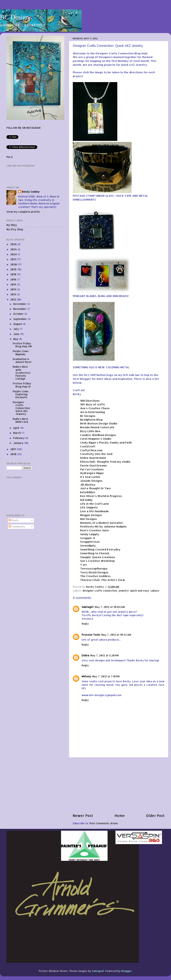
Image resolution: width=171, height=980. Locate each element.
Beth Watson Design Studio (99, 423)
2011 (13, 449)
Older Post (155, 816)
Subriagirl (88, 607)
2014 (14, 289)
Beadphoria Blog (91, 420)
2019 (14, 269)
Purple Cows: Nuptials (21, 353)
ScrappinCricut (90, 542)
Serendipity (88, 546)
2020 (14, 264)
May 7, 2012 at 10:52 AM (116, 635)
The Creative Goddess (95, 576)
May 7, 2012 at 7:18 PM (106, 676)
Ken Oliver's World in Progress (101, 496)
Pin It (10, 157)
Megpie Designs (91, 515)
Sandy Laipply (90, 534)
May (16, 339)
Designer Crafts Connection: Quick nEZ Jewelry (22, 408)
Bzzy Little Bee (90, 431)
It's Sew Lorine (90, 477)
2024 (14, 254)
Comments (17, 526)
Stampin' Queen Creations (98, 557)
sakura (155, 591)
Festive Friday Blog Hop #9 (22, 385)
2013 (14, 294)
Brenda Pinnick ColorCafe (97, 427)
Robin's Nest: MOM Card (21, 420)
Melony (86, 676)
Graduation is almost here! (22, 360)
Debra (85, 655)
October (19, 314)
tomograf (98, 971)
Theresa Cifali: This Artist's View (103, 580)
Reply (85, 624)
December (20, 304)
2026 (14, 244)
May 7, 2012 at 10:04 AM (110, 607)
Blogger (127, 971)
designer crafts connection (100, 591)
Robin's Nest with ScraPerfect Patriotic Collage (22, 373)
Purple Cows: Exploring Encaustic (21, 394)
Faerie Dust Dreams (93, 465)
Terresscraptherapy (94, 569)
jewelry (124, 591)
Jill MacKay (88, 485)
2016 (14, 279)
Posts (14, 520)
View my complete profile (23, 212)
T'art (83, 565)
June (17, 334)
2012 (14, 299)
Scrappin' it (88, 538)
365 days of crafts (93, 404)
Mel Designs (89, 519)
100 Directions (90, 401)
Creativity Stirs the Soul (96, 454)
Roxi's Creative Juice (95, 530)
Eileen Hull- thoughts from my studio (105, 462)
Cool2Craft (88, 446)
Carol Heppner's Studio (96, 439)
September (20, 319)
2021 (14, 259)
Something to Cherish (95, 553)
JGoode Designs (91, 481)
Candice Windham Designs (98, 435)
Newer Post (83, 816)
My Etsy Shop (15, 229)
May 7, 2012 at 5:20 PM (104, 655)
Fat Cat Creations (92, 469)
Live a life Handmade (95, 511)
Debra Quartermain (93, 458)
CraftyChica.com (91, 450)
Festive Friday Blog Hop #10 (22, 345)
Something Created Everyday (100, 549)
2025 (14, 249)
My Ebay (12, 225)
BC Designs (16, 17)
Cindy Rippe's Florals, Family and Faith (106, 443)
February (19, 438)
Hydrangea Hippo (92, 473)
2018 (14, 274)
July (16, 329)
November (20, 309)
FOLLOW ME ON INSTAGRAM (23, 128)
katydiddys (88, 492)
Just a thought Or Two (95, 488)
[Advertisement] (119, 785)
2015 (14, 284)
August (18, 324)
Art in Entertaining (93, 412)
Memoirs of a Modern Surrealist (101, 523)
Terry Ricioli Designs (94, 572)
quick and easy (140, 591)
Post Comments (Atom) (104, 823)
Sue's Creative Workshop (97, 561)
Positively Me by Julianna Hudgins (103, 526)
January (19, 443)
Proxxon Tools (91, 635)
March (17, 433)
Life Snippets (89, 507)
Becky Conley (31, 192)
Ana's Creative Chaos (95, 408)
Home (120, 816)
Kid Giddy (86, 500)
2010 (14, 454)
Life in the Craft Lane (95, 504)
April (17, 428)
